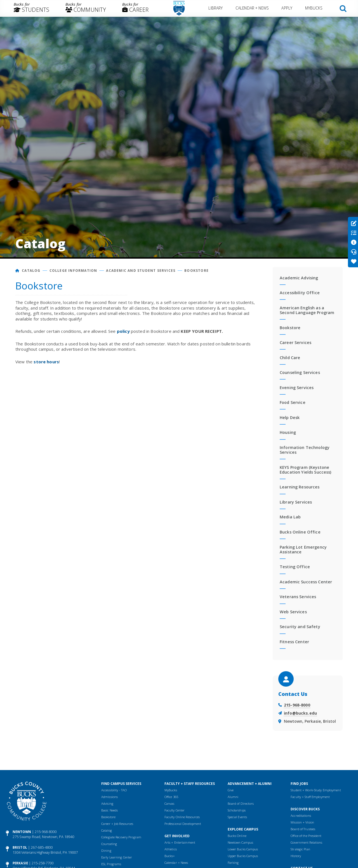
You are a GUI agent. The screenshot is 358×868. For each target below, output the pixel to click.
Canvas (169, 803)
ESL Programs (111, 864)
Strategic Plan (300, 849)
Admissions (109, 797)
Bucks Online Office (300, 532)
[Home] (17, 271)
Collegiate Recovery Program (121, 837)
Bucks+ (170, 856)
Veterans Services (298, 597)
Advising (107, 803)
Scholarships (237, 810)
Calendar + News (252, 8)
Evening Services (297, 388)
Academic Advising (299, 278)
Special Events (237, 817)
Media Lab (290, 517)
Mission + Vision (302, 822)
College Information (73, 271)
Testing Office (295, 567)
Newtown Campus (241, 842)
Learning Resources (300, 487)
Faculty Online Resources (182, 817)
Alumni (233, 797)
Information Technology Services (305, 450)
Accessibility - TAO (114, 790)
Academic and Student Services (141, 271)
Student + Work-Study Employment (316, 790)
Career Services (295, 342)
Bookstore (196, 271)
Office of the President (306, 836)
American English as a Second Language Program (307, 310)
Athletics (171, 849)
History (296, 856)
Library (216, 8)
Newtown (22, 832)
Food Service (293, 402)
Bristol (20, 847)
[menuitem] (31, 8)
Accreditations (301, 816)
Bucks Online (237, 836)
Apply (287, 8)
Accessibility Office (300, 293)
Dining (106, 851)
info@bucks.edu (300, 713)
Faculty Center (175, 810)
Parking (233, 863)
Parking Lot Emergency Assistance (303, 549)
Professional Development (183, 824)
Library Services (296, 502)
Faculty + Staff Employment (310, 797)
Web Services (293, 612)
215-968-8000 (297, 705)
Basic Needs (109, 810)
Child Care (290, 358)
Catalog (31, 271)
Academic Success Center (306, 582)
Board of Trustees (303, 829)
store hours (46, 362)
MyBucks (314, 8)
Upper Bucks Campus (243, 856)
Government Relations (306, 842)
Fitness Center (294, 642)
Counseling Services (300, 372)
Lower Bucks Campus (243, 849)
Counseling (109, 844)
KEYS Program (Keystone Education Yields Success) (306, 470)
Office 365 (171, 797)
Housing (288, 432)
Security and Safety (300, 627)
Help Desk (290, 417)
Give (231, 790)
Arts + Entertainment (180, 842)
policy (123, 331)
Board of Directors (241, 803)
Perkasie (20, 863)
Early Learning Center (117, 857)
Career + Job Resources (117, 824)
